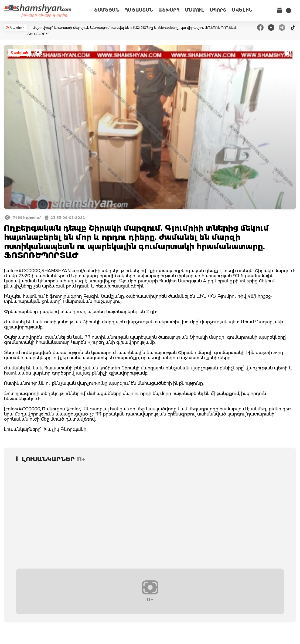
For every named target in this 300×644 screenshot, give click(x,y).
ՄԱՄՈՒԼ (195, 10)
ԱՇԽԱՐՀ (169, 10)
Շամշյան (20, 52)
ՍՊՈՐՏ (218, 10)
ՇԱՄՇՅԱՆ (107, 10)
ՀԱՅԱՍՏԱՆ (139, 10)
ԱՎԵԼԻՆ (242, 10)
